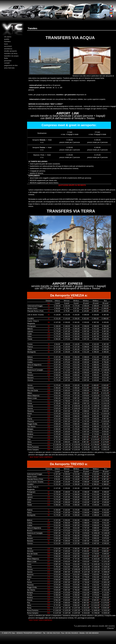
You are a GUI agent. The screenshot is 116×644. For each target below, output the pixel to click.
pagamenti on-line (11, 65)
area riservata (9, 68)
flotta (6, 58)
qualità (7, 39)
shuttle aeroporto (11, 51)
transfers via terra (11, 53)
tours (6, 44)
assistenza (8, 49)
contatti (7, 63)
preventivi (8, 61)
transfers (7, 41)
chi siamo (8, 37)
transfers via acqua (11, 56)
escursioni (8, 46)
